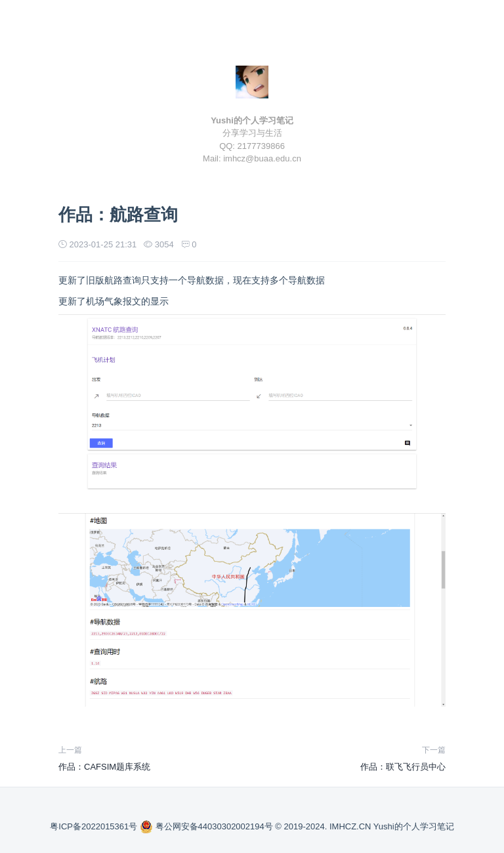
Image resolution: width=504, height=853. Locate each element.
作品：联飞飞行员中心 (403, 767)
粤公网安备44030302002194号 (207, 826)
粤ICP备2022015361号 (95, 826)
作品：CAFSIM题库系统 (104, 767)
